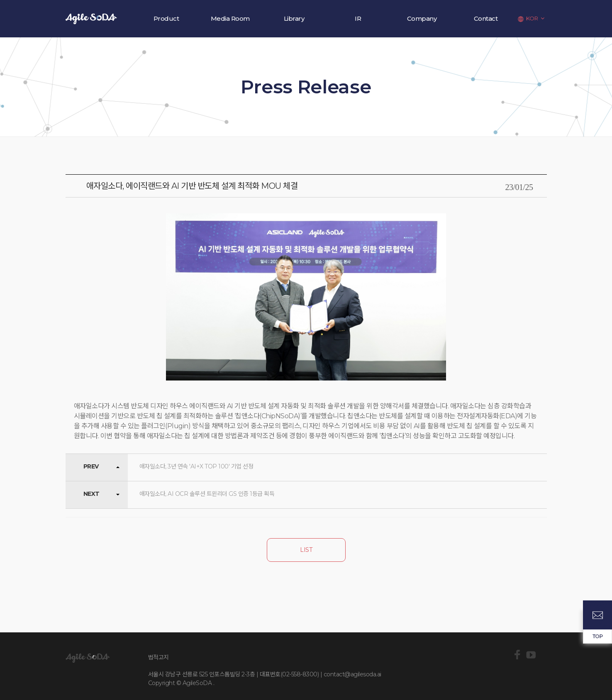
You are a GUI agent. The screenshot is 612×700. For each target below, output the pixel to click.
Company (422, 18)
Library (294, 18)
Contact (486, 18)
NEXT (91, 494)
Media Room (230, 18)
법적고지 (158, 657)
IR (358, 18)
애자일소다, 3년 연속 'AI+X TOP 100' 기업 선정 (196, 466)
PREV (91, 466)
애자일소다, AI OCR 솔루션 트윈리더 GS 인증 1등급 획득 (207, 494)
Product (166, 18)
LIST (306, 550)
